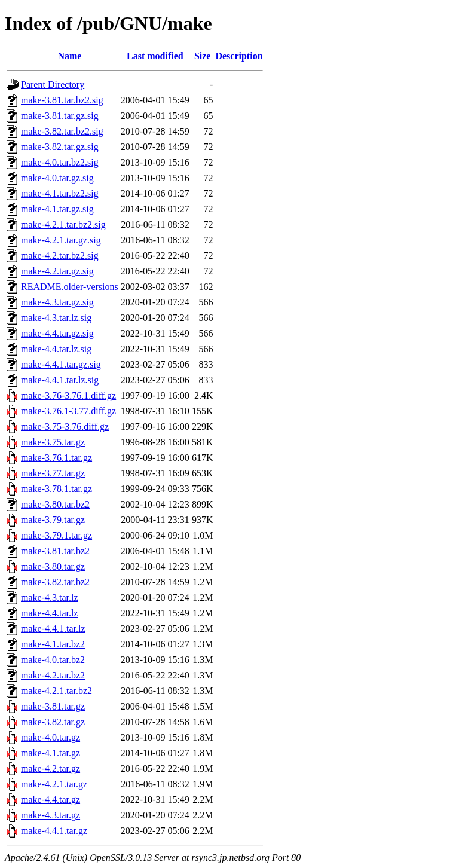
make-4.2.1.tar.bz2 (56, 691)
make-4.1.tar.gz (51, 753)
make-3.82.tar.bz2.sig (62, 131)
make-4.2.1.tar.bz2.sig (63, 224)
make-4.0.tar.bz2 (53, 660)
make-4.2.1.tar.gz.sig (61, 240)
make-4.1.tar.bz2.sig (60, 193)
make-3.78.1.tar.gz (56, 489)
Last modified (155, 56)
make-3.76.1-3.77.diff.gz (68, 411)
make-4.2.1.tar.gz (54, 784)
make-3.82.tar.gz (53, 722)
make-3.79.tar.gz (53, 520)
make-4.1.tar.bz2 (53, 644)
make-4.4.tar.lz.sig (56, 349)
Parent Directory (53, 85)
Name (69, 56)
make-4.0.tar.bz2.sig (60, 162)
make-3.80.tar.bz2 (55, 504)
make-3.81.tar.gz (53, 706)
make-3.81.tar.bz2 (55, 551)
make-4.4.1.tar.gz (54, 831)
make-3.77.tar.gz (53, 473)
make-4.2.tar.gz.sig (57, 271)
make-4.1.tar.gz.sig (57, 209)
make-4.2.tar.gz (51, 768)
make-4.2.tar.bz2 (53, 675)
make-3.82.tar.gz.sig (60, 147)
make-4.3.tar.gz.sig (57, 302)
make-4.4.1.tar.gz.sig (61, 364)
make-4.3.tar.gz (51, 815)
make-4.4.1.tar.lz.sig (60, 380)
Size (203, 56)
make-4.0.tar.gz (51, 737)
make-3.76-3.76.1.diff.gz (68, 395)
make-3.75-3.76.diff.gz (65, 427)
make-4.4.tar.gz (51, 800)
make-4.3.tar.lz (50, 597)
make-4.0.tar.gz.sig (57, 178)
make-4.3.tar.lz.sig (56, 318)
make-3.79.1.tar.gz (56, 535)
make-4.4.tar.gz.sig (57, 333)
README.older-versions (70, 287)
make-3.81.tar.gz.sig (60, 116)
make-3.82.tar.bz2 (55, 582)
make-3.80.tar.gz (53, 566)
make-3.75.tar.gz (53, 442)
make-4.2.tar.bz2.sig (60, 256)
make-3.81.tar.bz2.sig (62, 100)
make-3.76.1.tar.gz (56, 458)
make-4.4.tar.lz (50, 613)
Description (239, 56)
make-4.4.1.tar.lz (53, 629)
